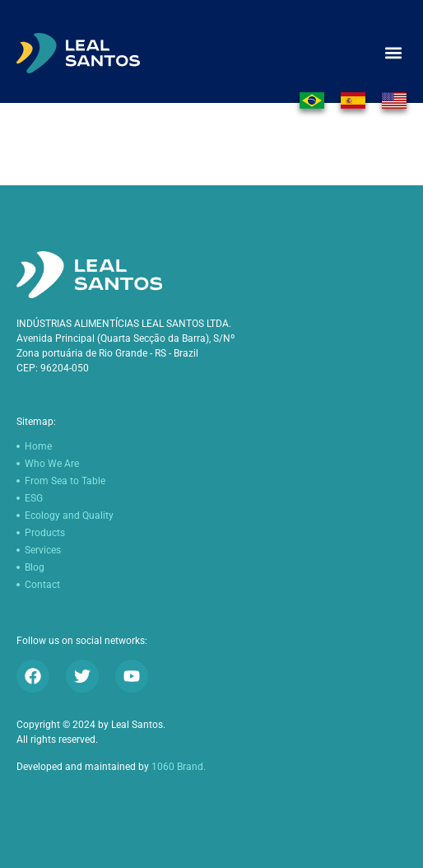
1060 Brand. (179, 767)
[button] (393, 53)
